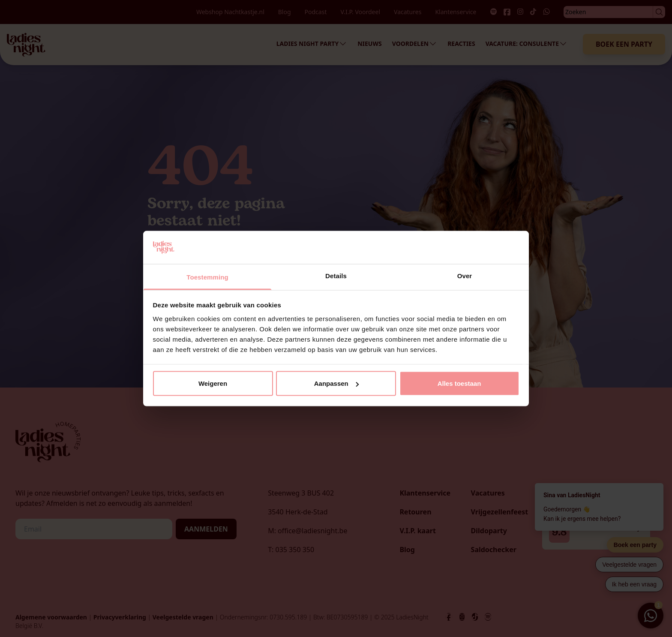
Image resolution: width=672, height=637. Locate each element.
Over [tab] (465, 275)
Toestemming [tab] (207, 277)
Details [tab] (336, 275)
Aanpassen (336, 383)
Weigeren (213, 383)
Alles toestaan (459, 383)
